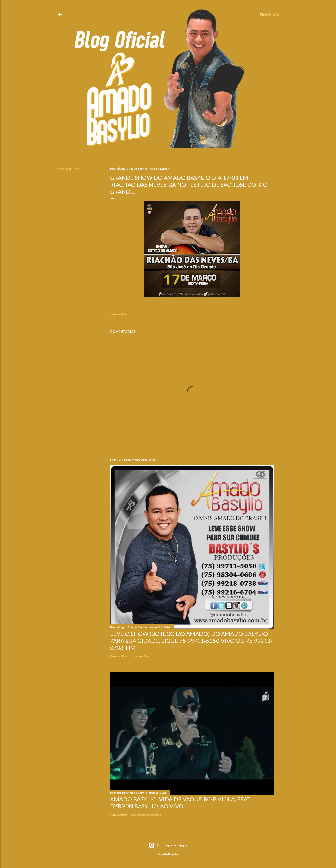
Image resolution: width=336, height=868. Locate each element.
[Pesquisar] (269, 14)
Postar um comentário (146, 815)
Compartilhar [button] (68, 169)
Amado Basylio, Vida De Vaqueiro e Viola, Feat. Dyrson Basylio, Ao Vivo (181, 803)
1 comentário (140, 656)
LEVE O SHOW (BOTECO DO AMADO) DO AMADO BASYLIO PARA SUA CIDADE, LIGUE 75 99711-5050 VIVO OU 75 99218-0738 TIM (191, 641)
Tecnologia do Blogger (168, 845)
